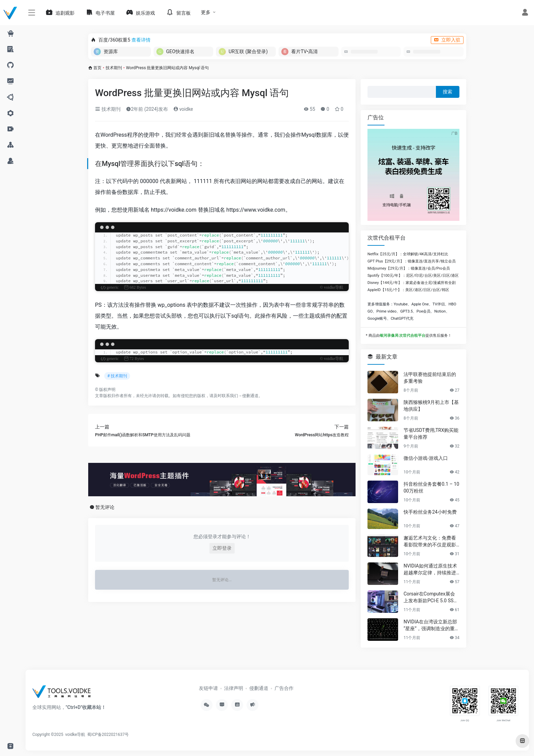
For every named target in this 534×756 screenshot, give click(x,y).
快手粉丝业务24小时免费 (430, 512)
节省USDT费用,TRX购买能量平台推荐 (431, 434)
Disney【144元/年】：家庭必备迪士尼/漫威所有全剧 (412, 283)
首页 (97, 68)
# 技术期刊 (117, 376)
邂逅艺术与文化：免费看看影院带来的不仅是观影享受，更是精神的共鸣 (430, 542)
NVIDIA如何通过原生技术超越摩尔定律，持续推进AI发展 (431, 570)
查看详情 (141, 40)
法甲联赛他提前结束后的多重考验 (430, 378)
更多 (206, 12)
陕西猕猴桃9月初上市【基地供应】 (431, 406)
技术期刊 (114, 68)
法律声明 (234, 688)
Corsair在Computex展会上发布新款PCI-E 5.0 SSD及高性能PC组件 (430, 598)
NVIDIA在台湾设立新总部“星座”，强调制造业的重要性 (431, 625)
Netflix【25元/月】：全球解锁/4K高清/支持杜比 (408, 254)
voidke (183, 109)
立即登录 (222, 548)
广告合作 (284, 688)
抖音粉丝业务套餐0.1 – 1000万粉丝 (431, 487)
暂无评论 (105, 507)
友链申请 (208, 688)
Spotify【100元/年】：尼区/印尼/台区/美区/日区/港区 (413, 276)
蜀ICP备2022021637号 (108, 735)
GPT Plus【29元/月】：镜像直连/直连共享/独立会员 (412, 261)
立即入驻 (447, 40)
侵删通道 (250, 396)
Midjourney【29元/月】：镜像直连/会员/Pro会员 (409, 268)
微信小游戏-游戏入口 (426, 458)
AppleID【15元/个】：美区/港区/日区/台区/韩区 (408, 290)
